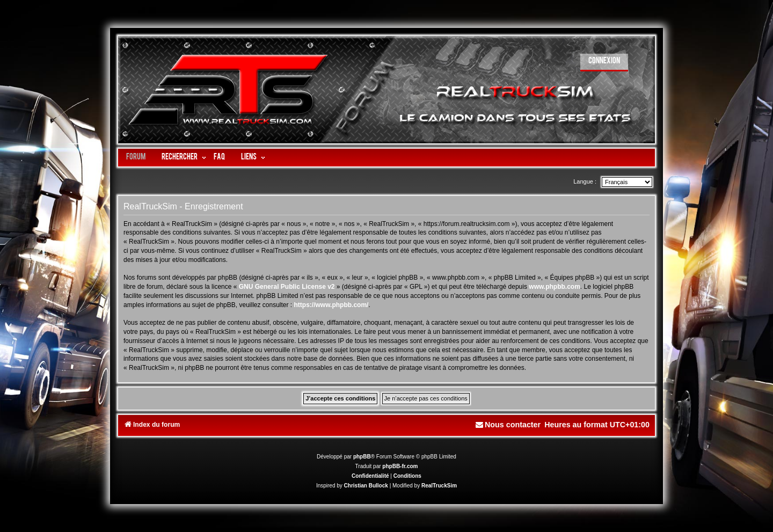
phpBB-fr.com (400, 466)
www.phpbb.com (555, 287)
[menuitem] (604, 63)
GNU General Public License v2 (287, 287)
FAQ (219, 158)
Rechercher (180, 158)
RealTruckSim (439, 486)
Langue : (585, 181)
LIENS (249, 158)
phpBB (362, 457)
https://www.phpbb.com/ (331, 305)
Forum (136, 158)
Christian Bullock (366, 486)
